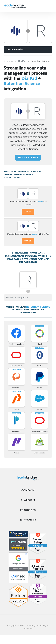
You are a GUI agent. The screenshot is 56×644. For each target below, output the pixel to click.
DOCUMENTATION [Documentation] (12, 177)
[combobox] (28, 297)
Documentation (15, 49)
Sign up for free (28, 158)
